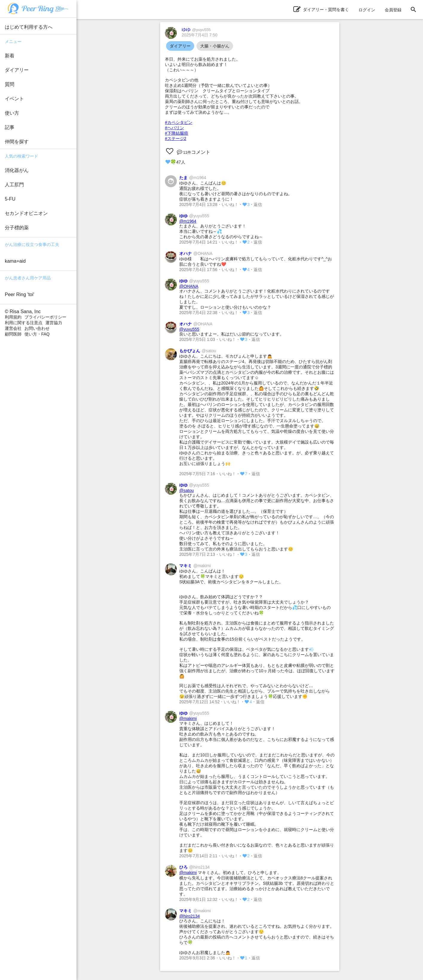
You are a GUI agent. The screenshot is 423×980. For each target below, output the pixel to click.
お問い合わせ (37, 328)
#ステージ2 (176, 139)
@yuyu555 (189, 329)
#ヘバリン (174, 128)
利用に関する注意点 (24, 323)
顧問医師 (13, 334)
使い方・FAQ (37, 334)
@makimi (188, 719)
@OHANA (189, 286)
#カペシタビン (179, 122)
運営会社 (13, 328)
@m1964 (188, 221)
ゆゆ (196, 29)
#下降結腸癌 (177, 133)
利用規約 (13, 317)
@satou (186, 490)
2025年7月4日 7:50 (200, 35)
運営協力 (54, 323)
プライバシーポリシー (45, 317)
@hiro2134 (190, 916)
